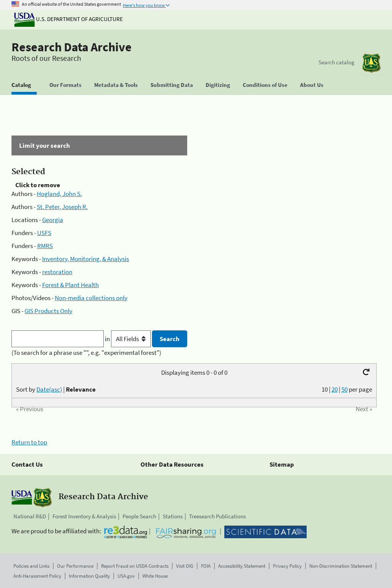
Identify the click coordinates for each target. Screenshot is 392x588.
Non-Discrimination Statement (341, 566)
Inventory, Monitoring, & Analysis (86, 259)
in (128, 339)
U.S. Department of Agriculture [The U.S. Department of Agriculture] (69, 19)
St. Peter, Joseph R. (62, 207)
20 (335, 389)
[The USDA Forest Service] (371, 63)
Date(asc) (49, 389)
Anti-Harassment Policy (37, 576)
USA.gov (126, 576)
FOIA (206, 566)
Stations (173, 516)
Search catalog (336, 62)
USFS (44, 233)
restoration (57, 272)
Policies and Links (31, 566)
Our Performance (75, 566)
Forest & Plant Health (70, 285)
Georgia (53, 220)
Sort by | (56, 389)
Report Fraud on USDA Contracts (135, 566)
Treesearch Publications (217, 516)
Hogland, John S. (59, 194)
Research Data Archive (72, 47)
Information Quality (89, 576)
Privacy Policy (287, 566)
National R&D (30, 516)
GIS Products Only (48, 311)
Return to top (29, 442)
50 (345, 389)
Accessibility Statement (242, 566)
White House (155, 576)
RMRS (45, 246)
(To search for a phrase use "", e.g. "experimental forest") (86, 353)
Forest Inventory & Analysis (84, 516)
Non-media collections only (91, 298)
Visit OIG (185, 566)
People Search (139, 516)
